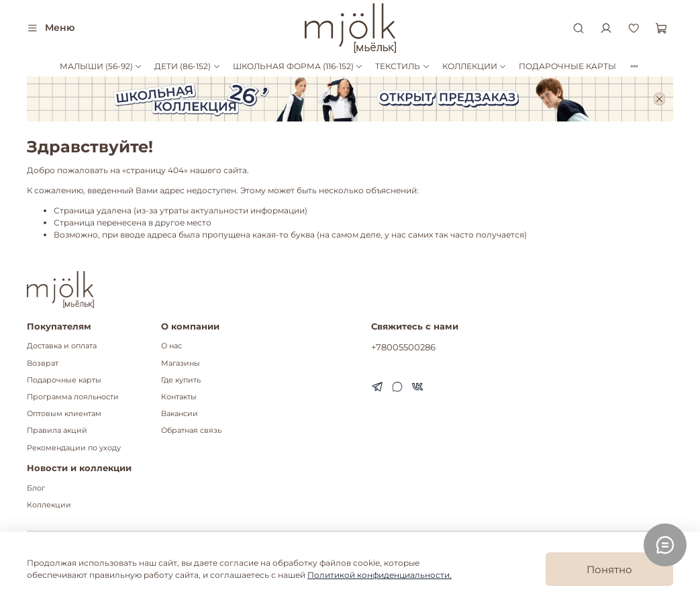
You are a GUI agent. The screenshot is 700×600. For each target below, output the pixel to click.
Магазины (181, 363)
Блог (36, 488)
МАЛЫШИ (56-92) (101, 66)
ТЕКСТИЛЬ (402, 66)
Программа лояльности (73, 397)
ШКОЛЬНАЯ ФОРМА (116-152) (298, 66)
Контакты (179, 397)
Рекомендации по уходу (74, 448)
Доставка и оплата (62, 346)
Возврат (43, 363)
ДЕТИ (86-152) (187, 66)
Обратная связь (191, 431)
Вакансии (180, 414)
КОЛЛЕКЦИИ (474, 66)
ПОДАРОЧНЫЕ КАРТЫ (567, 66)
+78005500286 (403, 347)
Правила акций (57, 431)
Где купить (181, 380)
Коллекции (49, 505)
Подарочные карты (64, 380)
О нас (171, 346)
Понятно (609, 569)
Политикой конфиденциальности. (380, 575)
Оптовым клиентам (64, 414)
